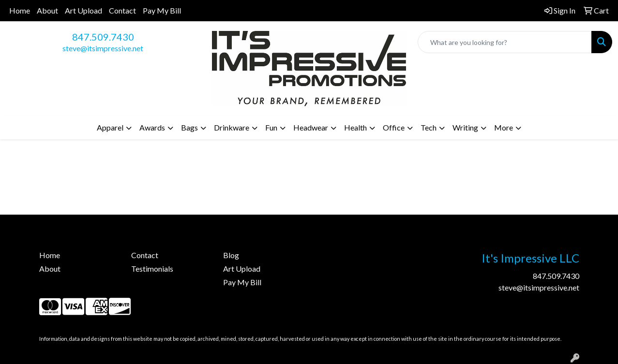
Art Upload (83, 10)
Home (20, 10)
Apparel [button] (110, 127)
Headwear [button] (311, 127)
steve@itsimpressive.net (103, 48)
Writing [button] (465, 127)
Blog (231, 255)
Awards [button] (152, 127)
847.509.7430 (103, 37)
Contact (122, 10)
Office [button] (394, 127)
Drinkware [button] (232, 127)
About (47, 10)
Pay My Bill (162, 10)
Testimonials (152, 269)
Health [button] (355, 127)
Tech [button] (429, 127)
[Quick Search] (505, 42)
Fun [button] (271, 127)
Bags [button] (189, 127)
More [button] (504, 127)
